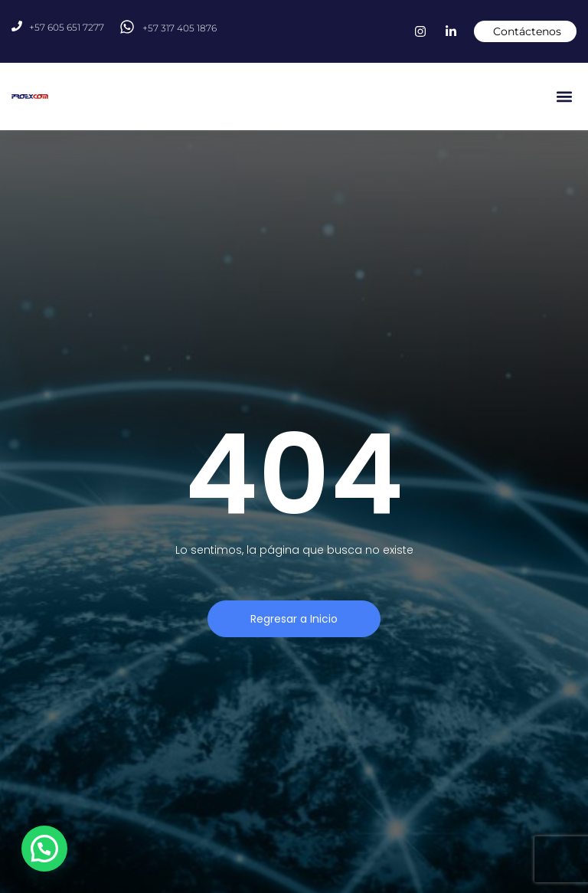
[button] (564, 97)
